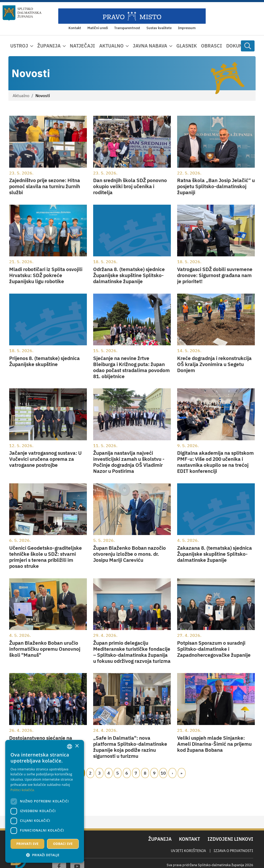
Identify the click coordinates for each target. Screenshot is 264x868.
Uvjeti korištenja (188, 851)
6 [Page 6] (127, 773)
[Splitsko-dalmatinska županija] (22, 13)
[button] (45, 855)
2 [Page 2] (90, 773)
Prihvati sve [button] (27, 844)
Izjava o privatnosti (233, 851)
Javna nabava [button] (150, 46)
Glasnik (187, 46)
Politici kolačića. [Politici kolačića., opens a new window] (23, 790)
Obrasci (212, 46)
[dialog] (45, 801)
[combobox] (70, 747)
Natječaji (82, 46)
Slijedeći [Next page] (172, 773)
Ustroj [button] (19, 46)
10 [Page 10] (163, 773)
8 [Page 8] (145, 773)
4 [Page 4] (109, 773)
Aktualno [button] (111, 46)
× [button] (77, 746)
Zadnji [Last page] (182, 773)
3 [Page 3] (99, 773)
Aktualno (21, 96)
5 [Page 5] (118, 773)
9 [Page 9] (154, 773)
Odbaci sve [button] (63, 844)
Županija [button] (49, 46)
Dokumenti (240, 46)
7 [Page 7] (136, 773)
